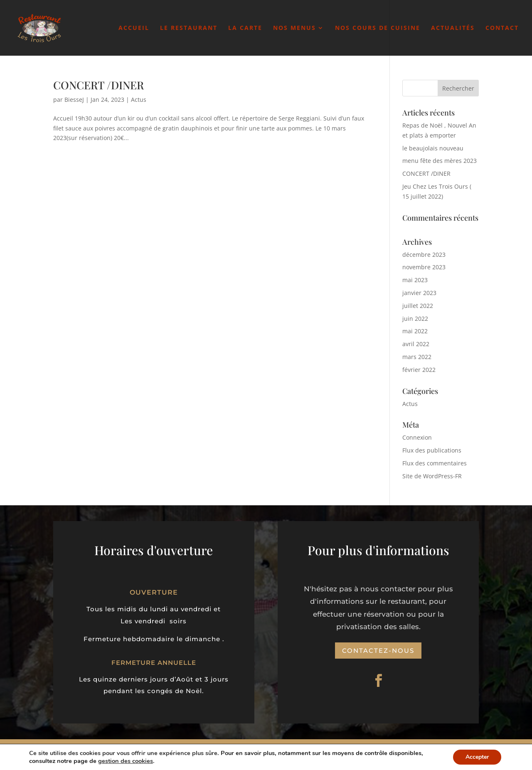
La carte (245, 28)
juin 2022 (415, 319)
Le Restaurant (189, 28)
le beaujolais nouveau (433, 148)
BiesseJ (74, 100)
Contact (502, 28)
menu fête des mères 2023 (440, 161)
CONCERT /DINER (99, 85)
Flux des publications (432, 450)
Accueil (134, 28)
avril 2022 (416, 344)
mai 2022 (415, 331)
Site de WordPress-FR (432, 476)
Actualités (453, 28)
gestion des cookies (167, 761)
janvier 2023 (419, 293)
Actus (139, 100)
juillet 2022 (418, 306)
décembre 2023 (424, 255)
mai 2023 (415, 280)
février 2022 (419, 370)
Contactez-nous (378, 651)
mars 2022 (417, 357)
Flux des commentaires (435, 463)
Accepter (476, 757)
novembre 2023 (424, 267)
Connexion (417, 437)
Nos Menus (294, 28)
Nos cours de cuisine (378, 28)
